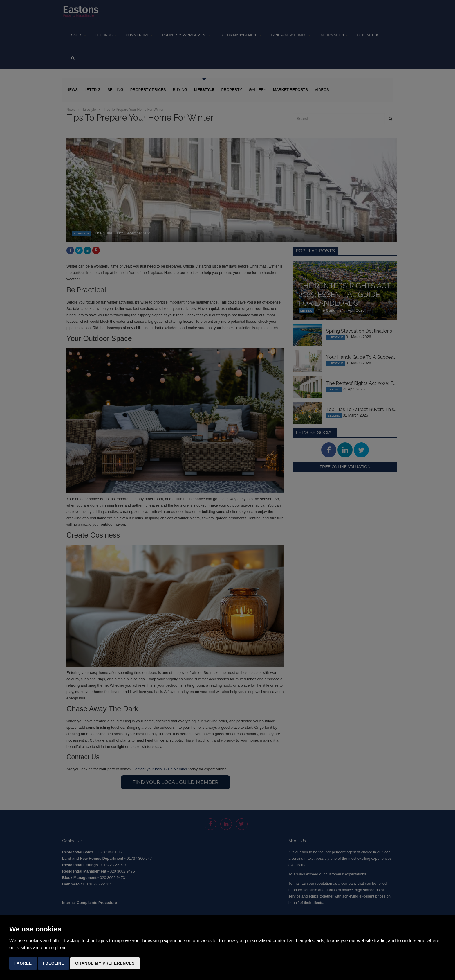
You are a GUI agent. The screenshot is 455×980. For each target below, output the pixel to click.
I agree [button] (23, 963)
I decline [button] (54, 963)
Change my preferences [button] (105, 963)
